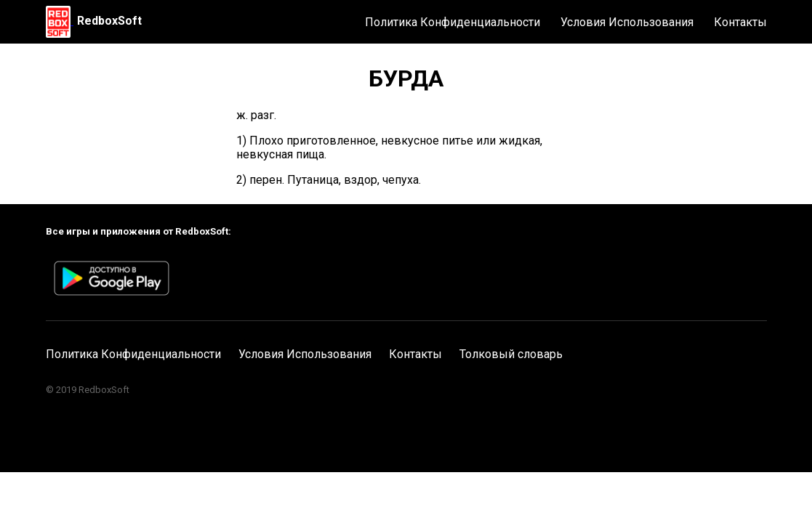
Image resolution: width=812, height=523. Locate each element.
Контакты (740, 22)
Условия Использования (627, 22)
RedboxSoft (109, 21)
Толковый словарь (511, 354)
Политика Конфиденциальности (453, 22)
